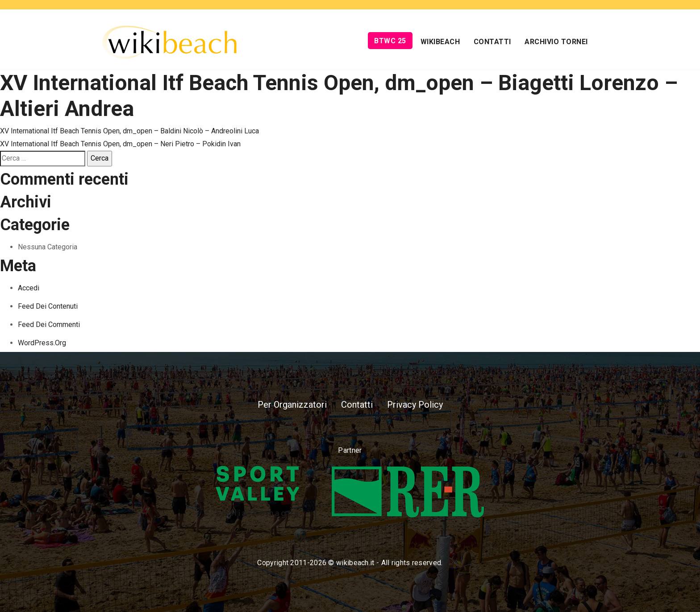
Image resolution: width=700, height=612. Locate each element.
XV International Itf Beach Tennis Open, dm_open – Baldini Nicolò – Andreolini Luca (129, 131)
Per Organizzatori (292, 405)
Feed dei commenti (49, 325)
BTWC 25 (390, 41)
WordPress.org (42, 343)
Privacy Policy (415, 405)
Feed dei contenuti (48, 306)
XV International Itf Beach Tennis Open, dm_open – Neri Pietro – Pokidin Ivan (120, 144)
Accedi (29, 288)
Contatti (492, 42)
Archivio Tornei (556, 42)
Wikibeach (440, 42)
